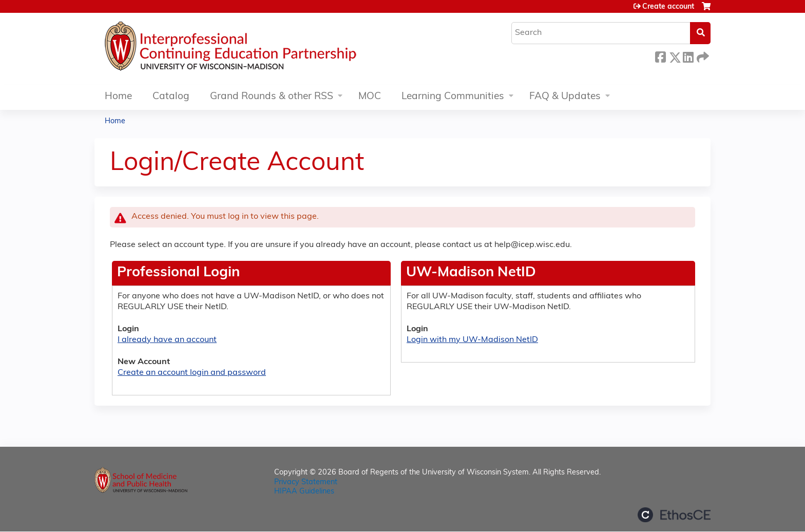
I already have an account (167, 340)
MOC (370, 97)
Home (118, 97)
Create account (668, 7)
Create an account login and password (192, 373)
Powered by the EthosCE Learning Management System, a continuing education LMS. (674, 515)
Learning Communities (453, 97)
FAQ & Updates (565, 97)
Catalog (171, 97)
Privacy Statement (306, 482)
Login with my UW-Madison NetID (472, 340)
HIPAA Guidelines (304, 492)
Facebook (660, 56)
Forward (702, 56)
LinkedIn (688, 56)
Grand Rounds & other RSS (272, 97)
